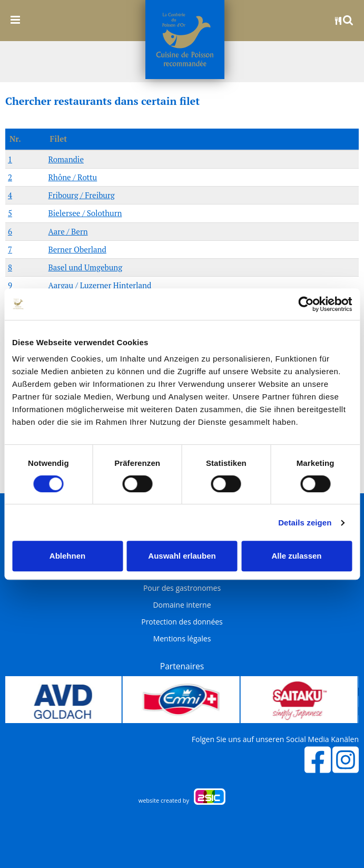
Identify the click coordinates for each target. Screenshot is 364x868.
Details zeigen (305, 523)
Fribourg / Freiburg (82, 195)
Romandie (66, 159)
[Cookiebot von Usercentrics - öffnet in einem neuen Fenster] (306, 304)
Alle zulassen (296, 556)
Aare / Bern (68, 231)
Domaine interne (182, 605)
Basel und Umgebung (86, 267)
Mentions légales (182, 639)
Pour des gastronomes (182, 588)
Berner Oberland (77, 249)
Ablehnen (67, 556)
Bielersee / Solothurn (85, 213)
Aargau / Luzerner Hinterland (100, 285)
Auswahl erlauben (182, 556)
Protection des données (182, 622)
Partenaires (182, 666)
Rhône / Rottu (73, 177)
